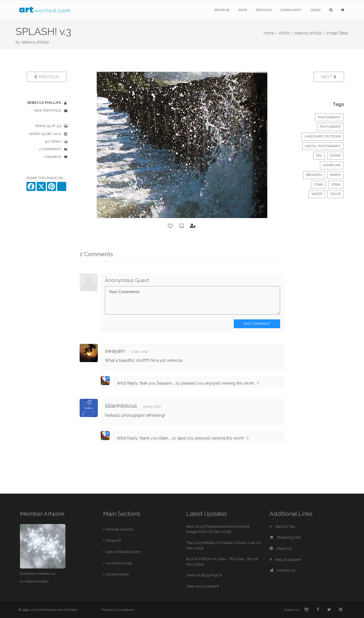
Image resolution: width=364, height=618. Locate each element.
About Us (281, 548)
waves (335, 175)
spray (336, 185)
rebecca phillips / (310, 33)
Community (291, 10)
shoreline (332, 165)
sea (319, 156)
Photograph (330, 127)
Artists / (286, 33)
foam (318, 185)
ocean (335, 156)
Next (329, 77)
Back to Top (282, 526)
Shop (243, 10)
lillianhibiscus (122, 406)
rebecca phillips (35, 42)
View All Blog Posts (204, 575)
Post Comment (257, 324)
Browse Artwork (120, 529)
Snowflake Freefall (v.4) (38, 574)
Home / (271, 33)
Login (316, 10)
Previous (47, 77)
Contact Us (282, 570)
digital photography (323, 146)
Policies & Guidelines (118, 610)
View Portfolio (47, 110)
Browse (222, 10)
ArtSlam (72, 610)
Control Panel (117, 574)
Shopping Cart (285, 537)
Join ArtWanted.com (123, 552)
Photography (329, 117)
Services (264, 10)
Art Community (119, 563)
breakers (314, 175)
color (335, 194)
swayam (116, 351)
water (317, 194)
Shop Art (113, 540)
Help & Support (285, 560)
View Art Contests (202, 586)
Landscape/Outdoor (322, 136)
